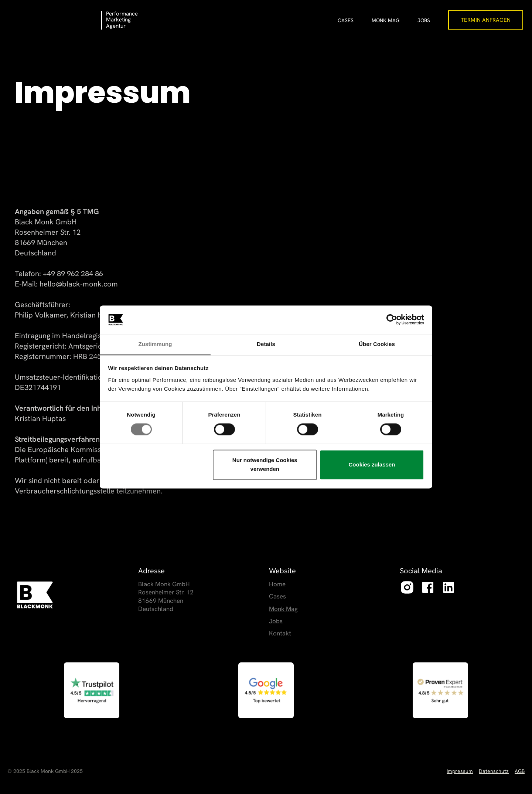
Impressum (460, 771)
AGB (520, 771)
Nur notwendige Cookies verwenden (265, 464)
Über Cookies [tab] (377, 344)
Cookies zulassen (372, 464)
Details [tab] (266, 344)
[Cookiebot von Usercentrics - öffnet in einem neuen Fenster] (392, 320)
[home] (55, 17)
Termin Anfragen (486, 20)
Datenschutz (494, 771)
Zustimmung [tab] (155, 344)
